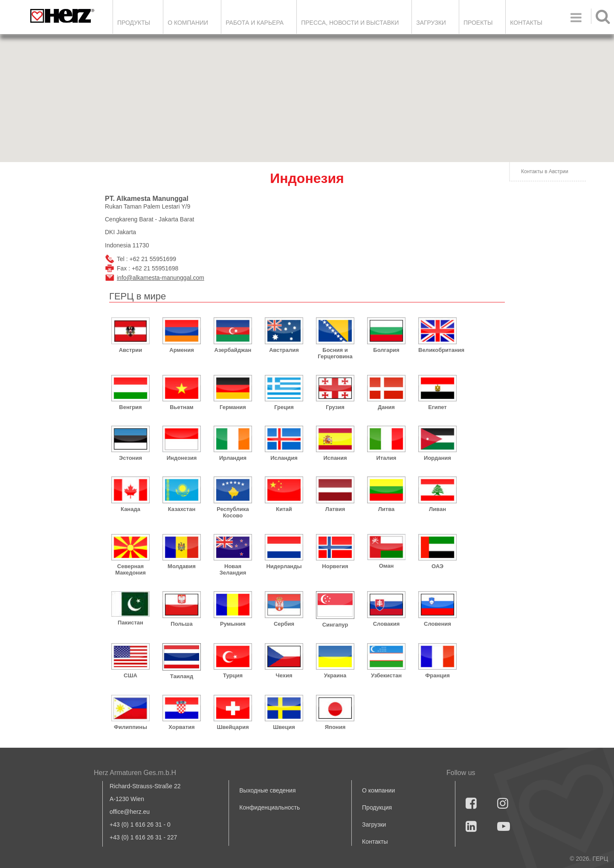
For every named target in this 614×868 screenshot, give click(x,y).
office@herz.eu (130, 812)
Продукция (377, 807)
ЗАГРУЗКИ (431, 23)
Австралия (284, 350)
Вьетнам (182, 407)
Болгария (386, 350)
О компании (188, 23)
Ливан (437, 509)
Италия (387, 458)
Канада (130, 509)
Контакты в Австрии (545, 171)
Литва (387, 509)
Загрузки (374, 824)
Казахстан (182, 509)
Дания (386, 407)
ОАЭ (437, 566)
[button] (443, 144)
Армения (181, 350)
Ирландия (233, 458)
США (130, 675)
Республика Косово (233, 512)
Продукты (134, 23)
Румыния (233, 624)
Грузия (335, 407)
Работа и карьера (255, 23)
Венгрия (130, 407)
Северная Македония (130, 569)
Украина (335, 675)
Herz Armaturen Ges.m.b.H (135, 773)
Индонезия (182, 458)
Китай (284, 509)
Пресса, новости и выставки (350, 23)
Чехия (284, 675)
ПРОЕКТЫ (478, 23)
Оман (387, 566)
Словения (437, 624)
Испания (335, 458)
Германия (233, 407)
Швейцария (233, 727)
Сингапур (335, 625)
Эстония (130, 458)
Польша (181, 624)
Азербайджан (233, 350)
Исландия (284, 458)
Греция (284, 407)
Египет (437, 407)
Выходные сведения (267, 790)
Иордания (437, 458)
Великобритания (437, 350)
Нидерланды (284, 566)
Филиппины (130, 727)
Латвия (335, 509)
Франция (437, 675)
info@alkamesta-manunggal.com (161, 278)
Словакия (387, 624)
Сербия (284, 624)
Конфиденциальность (269, 807)
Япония (335, 727)
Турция (233, 675)
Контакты (526, 23)
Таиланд (182, 676)
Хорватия (181, 727)
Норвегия (335, 566)
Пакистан (130, 623)
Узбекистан (386, 675)
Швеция (284, 727)
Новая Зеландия (233, 569)
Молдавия (182, 566)
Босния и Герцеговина (335, 353)
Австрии (131, 350)
